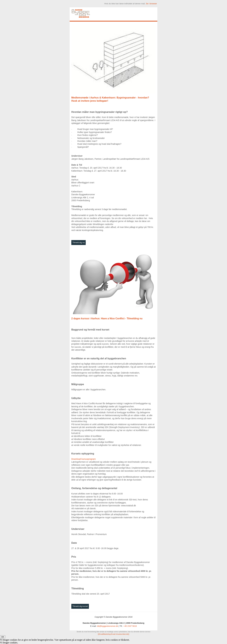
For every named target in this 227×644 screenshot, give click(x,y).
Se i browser (151, 4)
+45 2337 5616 (130, 626)
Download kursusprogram (84, 459)
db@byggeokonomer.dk (108, 626)
